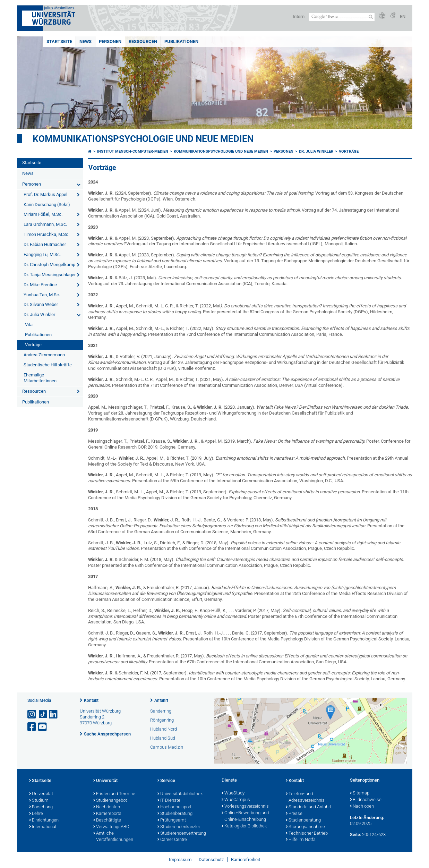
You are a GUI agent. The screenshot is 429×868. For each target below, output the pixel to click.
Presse (294, 814)
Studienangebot (110, 801)
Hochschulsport (174, 807)
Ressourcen (143, 41)
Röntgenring (162, 720)
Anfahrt (161, 700)
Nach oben (362, 807)
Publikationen (181, 41)
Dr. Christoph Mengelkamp (49, 265)
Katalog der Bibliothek (244, 826)
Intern (299, 16)
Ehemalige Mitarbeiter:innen (40, 378)
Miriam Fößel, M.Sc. (43, 214)
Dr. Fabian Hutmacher (45, 244)
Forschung (41, 807)
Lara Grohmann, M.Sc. (45, 224)
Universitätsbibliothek (180, 794)
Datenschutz (211, 860)
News (85, 41)
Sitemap (360, 793)
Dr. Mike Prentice (40, 285)
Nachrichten (107, 807)
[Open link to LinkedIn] (54, 714)
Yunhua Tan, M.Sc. (42, 295)
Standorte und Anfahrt (308, 807)
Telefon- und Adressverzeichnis (305, 797)
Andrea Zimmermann (44, 355)
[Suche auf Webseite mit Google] (342, 17)
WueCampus (236, 800)
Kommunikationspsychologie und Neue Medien (143, 139)
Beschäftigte (107, 820)
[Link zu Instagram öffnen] (32, 714)
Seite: (355, 835)
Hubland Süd (163, 738)
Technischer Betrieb (307, 834)
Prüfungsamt (172, 820)
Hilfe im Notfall (302, 840)
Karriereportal (108, 814)
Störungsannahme (305, 827)
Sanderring (161, 711)
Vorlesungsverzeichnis (245, 807)
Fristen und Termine (114, 794)
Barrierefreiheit (246, 860)
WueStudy (233, 793)
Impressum (180, 860)
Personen (110, 41)
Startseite (59, 41)
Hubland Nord (164, 729)
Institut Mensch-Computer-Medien (133, 151)
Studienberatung (175, 814)
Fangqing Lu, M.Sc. (42, 254)
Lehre (36, 814)
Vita (29, 325)
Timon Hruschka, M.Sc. (46, 234)
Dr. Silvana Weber (41, 304)
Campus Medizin (167, 747)
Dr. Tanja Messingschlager (50, 275)
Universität (41, 794)
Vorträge (33, 345)
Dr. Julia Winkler (39, 314)
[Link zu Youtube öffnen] (43, 727)
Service (166, 781)
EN (403, 16)
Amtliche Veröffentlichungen (113, 837)
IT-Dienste (169, 801)
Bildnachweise (366, 800)
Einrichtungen (44, 820)
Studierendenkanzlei (179, 827)
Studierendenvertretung (182, 834)
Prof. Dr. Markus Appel (45, 194)
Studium (39, 801)
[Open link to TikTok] (43, 714)
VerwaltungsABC (111, 827)
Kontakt (91, 700)
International (43, 827)
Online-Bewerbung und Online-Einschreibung (245, 816)
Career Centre (172, 840)
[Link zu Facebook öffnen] (32, 727)
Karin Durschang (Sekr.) (47, 205)
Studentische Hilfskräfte (48, 365)
